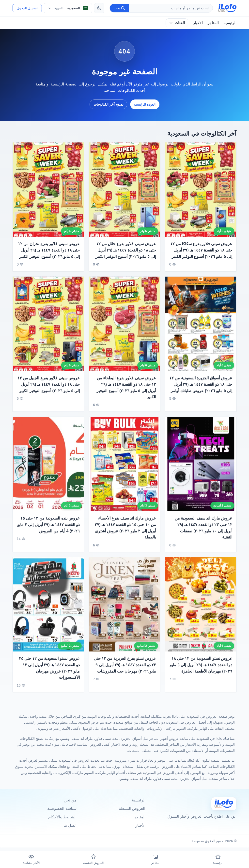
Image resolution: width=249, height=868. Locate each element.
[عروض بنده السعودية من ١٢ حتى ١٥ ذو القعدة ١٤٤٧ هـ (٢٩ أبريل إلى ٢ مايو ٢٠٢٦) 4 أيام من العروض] (48, 467)
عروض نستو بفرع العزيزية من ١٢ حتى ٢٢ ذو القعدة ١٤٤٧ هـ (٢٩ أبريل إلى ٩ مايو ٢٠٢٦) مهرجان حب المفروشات (125, 668)
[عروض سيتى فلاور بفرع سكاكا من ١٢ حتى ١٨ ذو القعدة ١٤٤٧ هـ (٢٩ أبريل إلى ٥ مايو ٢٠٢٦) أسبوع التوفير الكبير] (201, 190)
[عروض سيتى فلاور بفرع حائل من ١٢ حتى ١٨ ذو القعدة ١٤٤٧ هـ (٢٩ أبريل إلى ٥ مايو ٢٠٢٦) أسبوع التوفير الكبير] (124, 190)
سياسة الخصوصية (62, 808)
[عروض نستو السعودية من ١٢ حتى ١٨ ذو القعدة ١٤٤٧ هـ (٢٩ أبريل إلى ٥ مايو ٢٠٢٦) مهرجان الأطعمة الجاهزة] (201, 607)
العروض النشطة (132, 808)
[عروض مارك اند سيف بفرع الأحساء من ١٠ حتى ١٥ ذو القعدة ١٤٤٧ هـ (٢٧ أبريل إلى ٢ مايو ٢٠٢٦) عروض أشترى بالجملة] (124, 467)
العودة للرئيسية (145, 104)
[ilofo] (227, 8)
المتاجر (213, 23)
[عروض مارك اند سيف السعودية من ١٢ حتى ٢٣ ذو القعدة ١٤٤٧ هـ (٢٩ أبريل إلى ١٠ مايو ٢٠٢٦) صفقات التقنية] (201, 467)
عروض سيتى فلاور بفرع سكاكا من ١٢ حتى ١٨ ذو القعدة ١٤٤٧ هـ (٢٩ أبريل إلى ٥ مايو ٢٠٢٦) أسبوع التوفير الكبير (201, 250)
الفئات (177, 23)
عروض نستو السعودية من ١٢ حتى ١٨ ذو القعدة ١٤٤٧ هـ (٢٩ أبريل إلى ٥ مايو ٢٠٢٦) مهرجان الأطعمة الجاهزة (201, 668)
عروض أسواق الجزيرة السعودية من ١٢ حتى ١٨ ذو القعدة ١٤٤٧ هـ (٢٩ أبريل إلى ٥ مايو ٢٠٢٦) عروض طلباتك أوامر (201, 387)
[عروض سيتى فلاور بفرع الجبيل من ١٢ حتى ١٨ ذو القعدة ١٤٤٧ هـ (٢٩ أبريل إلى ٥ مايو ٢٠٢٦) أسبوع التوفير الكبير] (48, 326)
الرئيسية (230, 23)
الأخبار (198, 23)
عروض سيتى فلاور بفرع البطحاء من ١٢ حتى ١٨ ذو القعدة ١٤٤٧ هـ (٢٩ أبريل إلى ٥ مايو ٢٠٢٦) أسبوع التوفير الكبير (126, 390)
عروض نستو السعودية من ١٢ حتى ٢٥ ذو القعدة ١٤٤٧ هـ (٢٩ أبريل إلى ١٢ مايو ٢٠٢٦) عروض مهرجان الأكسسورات (49, 671)
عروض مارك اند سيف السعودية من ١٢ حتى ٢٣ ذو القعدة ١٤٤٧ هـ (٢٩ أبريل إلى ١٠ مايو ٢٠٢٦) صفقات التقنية (203, 531)
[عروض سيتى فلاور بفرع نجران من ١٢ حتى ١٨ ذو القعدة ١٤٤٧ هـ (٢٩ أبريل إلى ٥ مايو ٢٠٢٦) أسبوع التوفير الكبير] (48, 190)
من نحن (70, 800)
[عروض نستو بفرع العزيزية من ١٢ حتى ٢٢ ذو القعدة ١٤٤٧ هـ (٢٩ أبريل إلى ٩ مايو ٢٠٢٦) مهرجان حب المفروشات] (124, 607)
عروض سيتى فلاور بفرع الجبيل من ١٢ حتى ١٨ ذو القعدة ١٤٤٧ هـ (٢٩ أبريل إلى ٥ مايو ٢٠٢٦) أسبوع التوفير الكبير (48, 387)
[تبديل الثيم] (99, 8)
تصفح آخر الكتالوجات (109, 104)
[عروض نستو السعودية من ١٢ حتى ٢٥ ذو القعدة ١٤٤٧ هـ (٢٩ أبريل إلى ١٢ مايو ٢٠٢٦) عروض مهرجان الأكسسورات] (48, 607)
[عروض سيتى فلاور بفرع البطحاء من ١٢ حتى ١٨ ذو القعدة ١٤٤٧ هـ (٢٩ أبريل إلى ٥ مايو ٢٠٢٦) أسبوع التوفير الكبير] (124, 326)
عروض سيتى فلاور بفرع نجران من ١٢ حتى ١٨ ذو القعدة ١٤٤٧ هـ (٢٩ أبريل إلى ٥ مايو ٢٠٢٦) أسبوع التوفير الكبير (49, 250)
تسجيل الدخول (27, 8)
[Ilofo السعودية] (224, 804)
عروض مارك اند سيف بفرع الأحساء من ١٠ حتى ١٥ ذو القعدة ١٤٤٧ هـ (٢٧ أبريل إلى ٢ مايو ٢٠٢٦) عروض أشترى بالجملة (125, 531)
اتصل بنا (70, 825)
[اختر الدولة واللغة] (68, 8)
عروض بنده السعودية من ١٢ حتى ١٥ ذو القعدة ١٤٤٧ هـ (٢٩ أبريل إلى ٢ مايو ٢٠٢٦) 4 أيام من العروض (48, 527)
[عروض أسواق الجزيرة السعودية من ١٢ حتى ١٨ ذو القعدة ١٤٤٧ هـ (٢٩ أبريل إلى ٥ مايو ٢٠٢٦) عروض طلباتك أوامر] (201, 326)
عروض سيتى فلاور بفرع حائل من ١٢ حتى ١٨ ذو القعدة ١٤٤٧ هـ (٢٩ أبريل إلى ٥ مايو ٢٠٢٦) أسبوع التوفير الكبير (126, 250)
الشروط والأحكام (62, 817)
